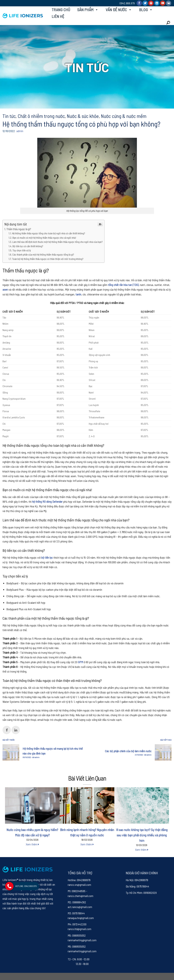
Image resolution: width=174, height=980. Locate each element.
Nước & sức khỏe (83, 116)
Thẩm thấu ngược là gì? (19, 229)
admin (20, 131)
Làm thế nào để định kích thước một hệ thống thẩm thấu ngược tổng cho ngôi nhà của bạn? (57, 242)
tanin (78, 294)
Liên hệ (58, 16)
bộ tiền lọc (47, 557)
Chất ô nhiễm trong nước (41, 116)
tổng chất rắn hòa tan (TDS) (123, 285)
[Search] (168, 23)
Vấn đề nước (119, 10)
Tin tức (9, 116)
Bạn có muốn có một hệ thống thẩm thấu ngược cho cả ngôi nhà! (44, 238)
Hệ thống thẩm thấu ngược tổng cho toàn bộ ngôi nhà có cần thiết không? (49, 233)
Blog (146, 10)
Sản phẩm (88, 10)
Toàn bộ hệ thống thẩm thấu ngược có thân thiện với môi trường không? (48, 259)
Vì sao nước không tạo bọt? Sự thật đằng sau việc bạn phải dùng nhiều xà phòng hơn (142, 835)
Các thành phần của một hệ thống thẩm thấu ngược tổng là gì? (43, 254)
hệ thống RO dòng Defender (47, 502)
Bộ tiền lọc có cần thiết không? (28, 246)
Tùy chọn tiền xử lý (22, 250)
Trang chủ (61, 10)
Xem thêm (32, 844)
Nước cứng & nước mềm (124, 116)
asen (5, 289)
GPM (81, 662)
